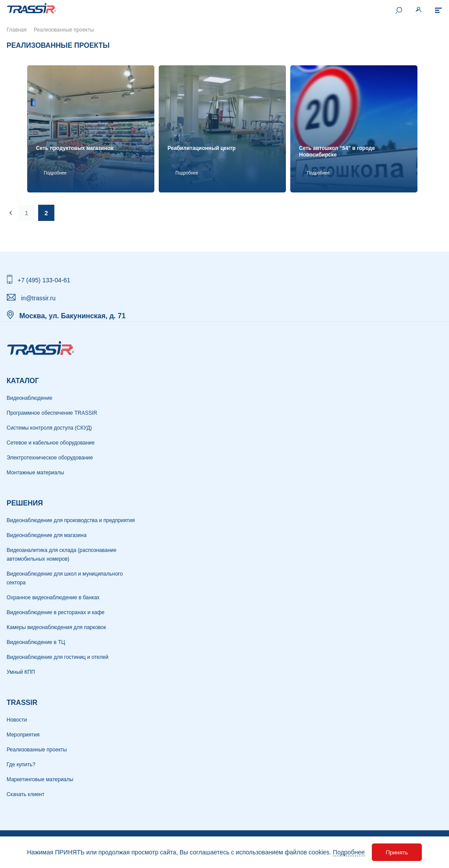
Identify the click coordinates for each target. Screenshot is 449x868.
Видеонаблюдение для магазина (46, 535)
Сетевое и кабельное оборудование (51, 443)
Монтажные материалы (35, 473)
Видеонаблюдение (29, 398)
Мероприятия (23, 735)
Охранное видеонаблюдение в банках (53, 598)
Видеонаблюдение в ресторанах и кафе (55, 612)
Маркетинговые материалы (40, 779)
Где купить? (21, 765)
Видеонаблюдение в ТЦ (36, 642)
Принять (397, 852)
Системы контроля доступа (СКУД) (49, 428)
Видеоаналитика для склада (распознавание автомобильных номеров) (61, 555)
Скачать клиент (25, 794)
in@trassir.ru (38, 298)
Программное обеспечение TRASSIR (52, 413)
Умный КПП (21, 672)
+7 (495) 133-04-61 (44, 280)
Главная (17, 30)
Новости (17, 720)
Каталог (23, 381)
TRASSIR (22, 703)
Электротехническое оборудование (50, 458)
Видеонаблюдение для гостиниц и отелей (57, 657)
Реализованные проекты (37, 750)
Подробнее (349, 852)
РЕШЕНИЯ (25, 503)
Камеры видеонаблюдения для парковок (56, 627)
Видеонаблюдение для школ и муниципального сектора (65, 578)
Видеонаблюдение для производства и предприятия (71, 520)
